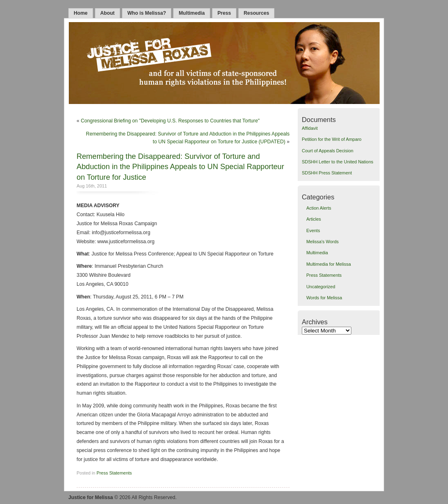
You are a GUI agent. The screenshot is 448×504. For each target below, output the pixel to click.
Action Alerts (319, 208)
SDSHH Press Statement (327, 173)
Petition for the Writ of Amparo (332, 139)
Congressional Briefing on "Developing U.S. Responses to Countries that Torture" (170, 121)
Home (81, 13)
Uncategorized (321, 287)
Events (313, 231)
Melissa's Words (322, 242)
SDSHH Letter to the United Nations (337, 162)
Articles (314, 219)
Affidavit (310, 128)
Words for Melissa (324, 298)
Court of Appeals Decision (328, 151)
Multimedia (192, 13)
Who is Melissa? (147, 13)
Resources (256, 13)
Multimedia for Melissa (329, 264)
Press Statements (114, 473)
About (107, 13)
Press (224, 13)
